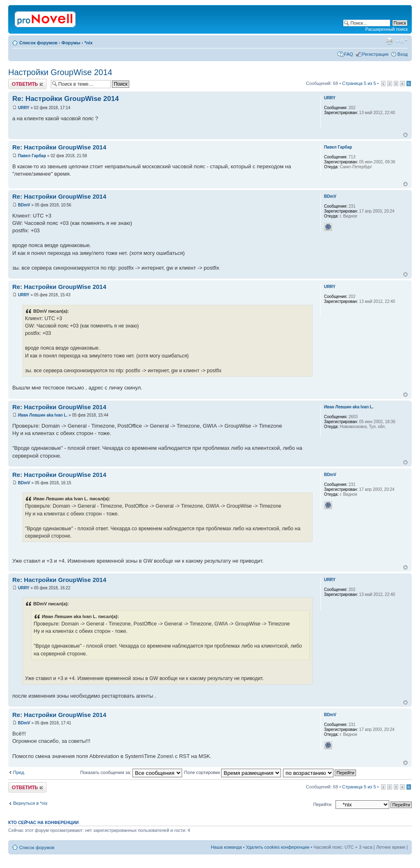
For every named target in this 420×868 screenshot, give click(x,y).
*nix (89, 43)
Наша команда (226, 847)
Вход (403, 54)
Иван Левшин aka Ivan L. (43, 415)
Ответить (27, 84)
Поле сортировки (233, 772)
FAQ (349, 54)
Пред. (19, 772)
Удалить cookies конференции (278, 847)
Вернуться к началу (405, 135)
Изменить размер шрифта (402, 41)
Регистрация (375, 54)
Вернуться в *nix (30, 803)
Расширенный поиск (386, 29)
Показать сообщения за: (131, 772)
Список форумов (38, 43)
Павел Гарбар (32, 156)
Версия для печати (389, 41)
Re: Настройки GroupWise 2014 (66, 99)
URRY (24, 108)
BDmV (24, 205)
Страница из (359, 83)
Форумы (71, 43)
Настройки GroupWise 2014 (60, 72)
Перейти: (323, 804)
